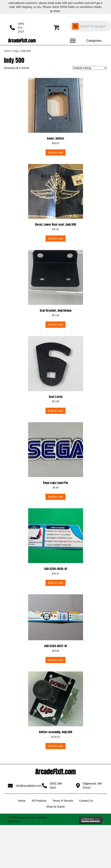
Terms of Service (63, 801)
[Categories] (94, 41)
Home (7, 51)
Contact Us (86, 801)
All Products (39, 801)
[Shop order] (90, 68)
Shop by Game (55, 807)
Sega (16, 51)
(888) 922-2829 (21, 28)
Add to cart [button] (55, 152)
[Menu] (73, 41)
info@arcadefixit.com (29, 786)
